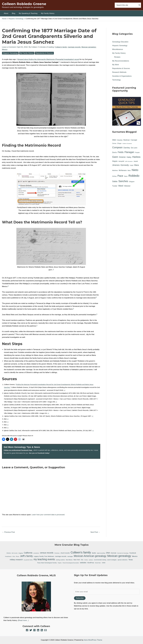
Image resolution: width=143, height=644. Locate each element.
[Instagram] (34, 630)
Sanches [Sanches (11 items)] (123, 181)
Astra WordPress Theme (93, 640)
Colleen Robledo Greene (24, 4)
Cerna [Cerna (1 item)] (114, 143)
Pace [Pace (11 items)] (120, 176)
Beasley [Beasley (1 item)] (120, 140)
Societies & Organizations (122, 76)
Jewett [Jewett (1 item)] (136, 161)
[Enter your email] (107, 592)
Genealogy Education (120, 42)
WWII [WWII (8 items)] (104, 563)
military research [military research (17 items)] (16, 560)
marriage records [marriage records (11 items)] (61, 556)
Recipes (117, 57)
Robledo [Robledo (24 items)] (134, 176)
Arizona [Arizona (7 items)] (9, 553)
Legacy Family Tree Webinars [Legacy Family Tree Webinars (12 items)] (44, 556)
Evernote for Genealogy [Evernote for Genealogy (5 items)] (123, 553)
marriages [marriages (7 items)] (70, 556)
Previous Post (8, 532)
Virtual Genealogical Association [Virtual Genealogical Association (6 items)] (71, 563)
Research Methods (119, 72)
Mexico (5, 49)
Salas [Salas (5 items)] (115, 181)
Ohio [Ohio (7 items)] (82, 560)
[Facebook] (27, 630)
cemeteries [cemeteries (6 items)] (36, 553)
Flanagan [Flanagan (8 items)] (129, 152)
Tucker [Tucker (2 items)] (115, 186)
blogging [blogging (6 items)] (21, 553)
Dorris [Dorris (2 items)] (114, 152)
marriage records (74, 47)
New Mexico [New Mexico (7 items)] (69, 560)
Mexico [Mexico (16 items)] (135, 556)
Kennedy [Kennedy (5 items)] (125, 165)
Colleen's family (61, 47)
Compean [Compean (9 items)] (117, 147)
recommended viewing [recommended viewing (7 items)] (100, 560)
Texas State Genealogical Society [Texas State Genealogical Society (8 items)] (47, 563)
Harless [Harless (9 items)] (136, 157)
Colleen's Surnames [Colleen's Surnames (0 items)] (127, 144)
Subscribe (80, 598)
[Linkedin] (38, 630)
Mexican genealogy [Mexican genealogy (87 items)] (119, 556)
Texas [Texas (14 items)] (131, 560)
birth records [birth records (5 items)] (15, 553)
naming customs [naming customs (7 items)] (60, 560)
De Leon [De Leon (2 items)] (134, 148)
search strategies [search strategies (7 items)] (112, 560)
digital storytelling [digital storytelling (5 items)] (101, 553)
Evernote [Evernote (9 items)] (114, 553)
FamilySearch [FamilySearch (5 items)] (8, 556)
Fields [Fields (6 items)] (121, 152)
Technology (116, 80)
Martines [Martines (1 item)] (115, 170)
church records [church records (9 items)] (65, 553)
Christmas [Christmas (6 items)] (57, 553)
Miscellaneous (118, 49)
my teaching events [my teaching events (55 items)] (44, 559)
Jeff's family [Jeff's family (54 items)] (26, 556)
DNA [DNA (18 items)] (108, 553)
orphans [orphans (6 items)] (91, 560)
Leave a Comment (9, 47)
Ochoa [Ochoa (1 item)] (114, 176)
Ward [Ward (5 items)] (121, 186)
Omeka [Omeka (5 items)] (86, 560)
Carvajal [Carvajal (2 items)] (134, 140)
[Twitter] (31, 630)
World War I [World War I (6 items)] (98, 563)
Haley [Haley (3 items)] (129, 157)
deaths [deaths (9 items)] (94, 553)
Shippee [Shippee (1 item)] (132, 182)
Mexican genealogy (89, 47)
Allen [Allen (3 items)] (114, 140)
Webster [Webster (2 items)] (127, 186)
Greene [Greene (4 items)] (122, 157)
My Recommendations (121, 61)
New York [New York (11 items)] (77, 560)
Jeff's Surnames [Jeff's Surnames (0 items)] (129, 161)
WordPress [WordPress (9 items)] (91, 563)
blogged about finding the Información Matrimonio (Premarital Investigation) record (48, 59)
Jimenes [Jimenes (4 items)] (116, 165)
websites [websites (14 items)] (83, 563)
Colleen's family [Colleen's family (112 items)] (81, 553)
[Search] (140, 5)
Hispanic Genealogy (10, 53)
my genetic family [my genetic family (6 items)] (28, 560)
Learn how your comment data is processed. (48, 515)
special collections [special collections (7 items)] (123, 560)
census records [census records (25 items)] (47, 553)
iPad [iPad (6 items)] (14, 556)
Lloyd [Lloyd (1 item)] (132, 165)
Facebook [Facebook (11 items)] (133, 553)
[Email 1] (45, 630)
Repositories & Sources (44, 53)
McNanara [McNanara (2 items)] (123, 170)
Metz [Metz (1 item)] (129, 170)
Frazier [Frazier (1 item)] (137, 152)
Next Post (95, 532)
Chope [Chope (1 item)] (119, 143)
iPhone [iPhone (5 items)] (17, 556)
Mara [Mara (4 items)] (137, 165)
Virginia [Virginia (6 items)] (60, 563)
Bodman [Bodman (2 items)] (127, 140)
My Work (116, 65)
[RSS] (42, 630)
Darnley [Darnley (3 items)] (127, 148)
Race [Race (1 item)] (126, 176)
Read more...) (24, 620)
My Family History (27, 53)
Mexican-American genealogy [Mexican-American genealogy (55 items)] (90, 556)
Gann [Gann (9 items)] (115, 157)
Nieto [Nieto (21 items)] (135, 170)
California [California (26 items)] (28, 553)
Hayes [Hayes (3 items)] (115, 161)
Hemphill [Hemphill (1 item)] (121, 161)
